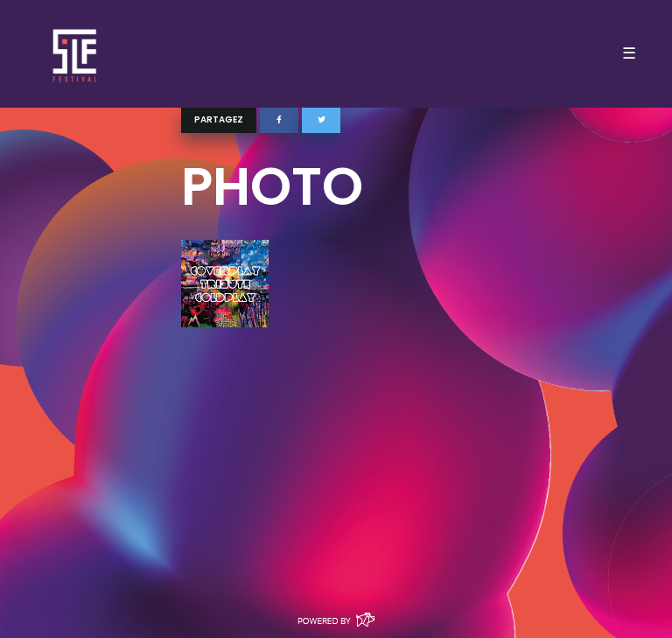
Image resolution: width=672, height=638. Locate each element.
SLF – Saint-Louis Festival (76, 54)
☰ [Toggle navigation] (629, 53)
